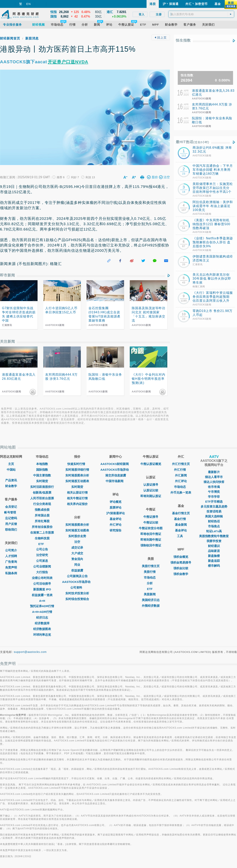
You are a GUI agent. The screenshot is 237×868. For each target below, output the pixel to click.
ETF (42, 544)
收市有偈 (214, 487)
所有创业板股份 (42, 527)
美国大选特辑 (214, 516)
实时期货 (42, 481)
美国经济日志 (151, 600)
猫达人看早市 (214, 477)
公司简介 (11, 550)
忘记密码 (11, 518)
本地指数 (42, 464)
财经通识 (214, 546)
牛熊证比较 (151, 522)
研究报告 (116, 530)
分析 (151, 583)
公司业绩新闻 (42, 566)
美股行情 (151, 572)
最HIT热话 (192, 142)
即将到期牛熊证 (151, 540)
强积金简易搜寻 (181, 562)
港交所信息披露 (116, 475)
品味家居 (214, 551)
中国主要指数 (42, 475)
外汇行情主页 (181, 464)
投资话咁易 (214, 511)
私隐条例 (11, 573)
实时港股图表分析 (77, 475)
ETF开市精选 (214, 502)
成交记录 (77, 547)
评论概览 (116, 502)
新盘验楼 (214, 556)
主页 (11, 464)
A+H (42, 601)
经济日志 (42, 617)
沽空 (77, 542)
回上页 (161, 38)
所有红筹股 (42, 521)
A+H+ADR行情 (42, 612)
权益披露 (77, 570)
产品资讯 (11, 480)
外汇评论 (116, 525)
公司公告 (42, 549)
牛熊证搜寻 (151, 517)
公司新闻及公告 (77, 576)
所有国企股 (42, 515)
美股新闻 (151, 594)
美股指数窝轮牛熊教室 (214, 536)
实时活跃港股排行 (42, 487)
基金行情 (181, 519)
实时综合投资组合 (77, 599)
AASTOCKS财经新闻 (116, 464)
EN (29, 4)
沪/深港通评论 (116, 513)
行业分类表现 (42, 504)
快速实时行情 (77, 464)
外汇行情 (181, 470)
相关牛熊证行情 (77, 498)
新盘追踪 (214, 561)
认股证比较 (151, 490)
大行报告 (42, 572)
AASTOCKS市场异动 (77, 582)
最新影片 (214, 472)
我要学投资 (214, 541)
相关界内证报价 (77, 504)
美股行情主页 (151, 566)
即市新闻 (8, 275)
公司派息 (42, 561)
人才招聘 (11, 556)
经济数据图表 (42, 629)
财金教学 (11, 486)
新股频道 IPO (42, 589)
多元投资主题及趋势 (214, 506)
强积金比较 (181, 568)
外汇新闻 (181, 475)
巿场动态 (181, 487)
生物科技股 (42, 538)
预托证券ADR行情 (42, 606)
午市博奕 (214, 492)
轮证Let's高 (214, 531)
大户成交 (77, 553)
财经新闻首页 (10, 38)
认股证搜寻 (151, 485)
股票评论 (116, 507)
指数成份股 (42, 510)
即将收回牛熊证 (151, 534)
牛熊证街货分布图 (151, 528)
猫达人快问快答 (214, 482)
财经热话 (214, 521)
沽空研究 (42, 555)
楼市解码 (214, 566)
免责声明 (11, 567)
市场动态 (151, 577)
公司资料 (77, 588)
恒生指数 (183, 40)
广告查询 (11, 562)
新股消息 (32, 38)
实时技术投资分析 (77, 593)
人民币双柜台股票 (42, 498)
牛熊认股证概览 (151, 464)
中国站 (11, 470)
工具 (181, 536)
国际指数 (42, 470)
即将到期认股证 (151, 496)
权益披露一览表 (42, 595)
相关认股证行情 (77, 492)
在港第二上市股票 (42, 532)
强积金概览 (181, 557)
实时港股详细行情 (77, 470)
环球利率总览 (42, 635)
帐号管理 (11, 512)
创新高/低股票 (42, 492)
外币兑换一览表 (181, 492)
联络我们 (11, 530)
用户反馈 (11, 524)
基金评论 (116, 519)
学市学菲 (214, 497)
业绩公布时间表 (42, 578)
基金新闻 (181, 525)
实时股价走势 (77, 536)
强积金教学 (181, 574)
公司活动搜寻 (42, 584)
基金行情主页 (181, 513)
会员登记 (11, 507)
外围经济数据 (151, 606)
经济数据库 (42, 623)
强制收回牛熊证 (151, 545)
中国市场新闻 (116, 481)
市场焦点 (214, 526)
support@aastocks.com (30, 652)
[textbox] (201, 14)
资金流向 (77, 559)
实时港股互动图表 (77, 481)
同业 (77, 565)
